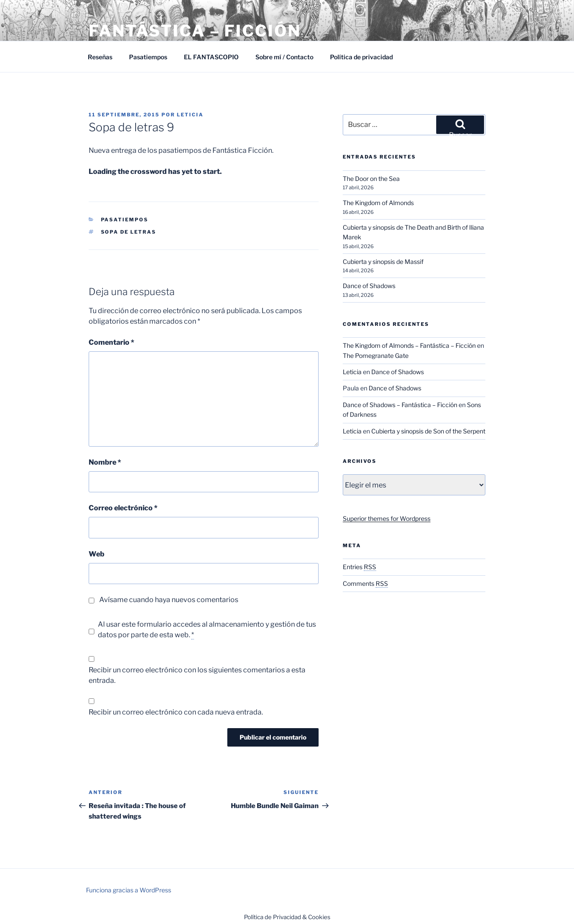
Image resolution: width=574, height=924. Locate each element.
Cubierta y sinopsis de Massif (383, 262)
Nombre (105, 462)
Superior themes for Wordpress (387, 518)
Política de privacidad (361, 57)
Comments (365, 583)
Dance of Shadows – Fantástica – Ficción (400, 405)
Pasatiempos (148, 57)
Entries (359, 567)
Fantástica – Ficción (195, 31)
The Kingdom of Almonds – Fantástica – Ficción (409, 345)
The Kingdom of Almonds (378, 203)
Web (97, 554)
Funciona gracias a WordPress (129, 890)
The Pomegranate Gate (376, 356)
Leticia (190, 115)
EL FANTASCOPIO (211, 57)
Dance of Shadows (369, 286)
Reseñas (100, 57)
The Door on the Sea (371, 179)
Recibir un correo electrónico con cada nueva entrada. (176, 712)
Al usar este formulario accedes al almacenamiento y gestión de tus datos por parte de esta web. (207, 630)
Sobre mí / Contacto (284, 57)
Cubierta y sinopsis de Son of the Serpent (428, 431)
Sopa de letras (129, 232)
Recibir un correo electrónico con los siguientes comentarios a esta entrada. (197, 675)
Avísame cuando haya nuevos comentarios (169, 600)
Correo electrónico (123, 508)
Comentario (111, 342)
